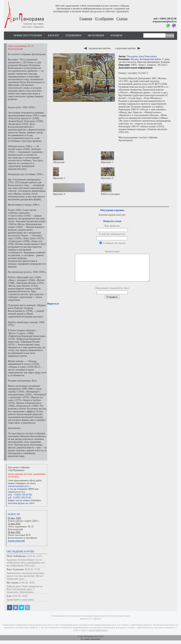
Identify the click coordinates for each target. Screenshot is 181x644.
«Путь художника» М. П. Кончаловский (21, 528)
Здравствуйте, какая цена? (20, 600)
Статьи (122, 19)
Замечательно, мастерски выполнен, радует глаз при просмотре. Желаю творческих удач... (26, 576)
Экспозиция (96, 35)
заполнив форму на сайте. (21, 503)
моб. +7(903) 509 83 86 (20, 495)
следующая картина (128, 48)
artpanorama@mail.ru (19, 486)
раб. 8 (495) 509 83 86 (19, 498)
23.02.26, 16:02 (20, 596)
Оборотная (59, 157)
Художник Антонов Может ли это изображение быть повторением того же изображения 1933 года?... (26, 563)
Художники (73, 35)
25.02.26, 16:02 (27, 583)
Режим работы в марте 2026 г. (23, 521)
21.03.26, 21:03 (34, 556)
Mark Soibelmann (16, 556)
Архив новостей (16, 541)
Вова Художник (15, 569)
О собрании (104, 19)
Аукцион (116, 35)
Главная (86, 19)
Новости (14, 514)
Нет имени (12, 583)
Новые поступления (28, 35)
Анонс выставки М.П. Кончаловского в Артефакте (22, 536)
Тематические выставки (117, 616)
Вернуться (53, 309)
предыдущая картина (98, 48)
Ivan (9, 596)
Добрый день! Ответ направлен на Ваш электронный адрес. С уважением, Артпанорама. (25, 589)
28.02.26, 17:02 (32, 569)
